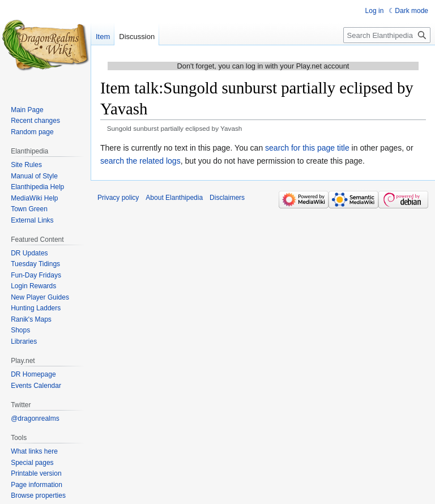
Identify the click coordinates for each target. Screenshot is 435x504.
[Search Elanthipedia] (387, 35)
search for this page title (307, 148)
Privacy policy (118, 198)
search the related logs (140, 161)
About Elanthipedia (174, 198)
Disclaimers (227, 198)
